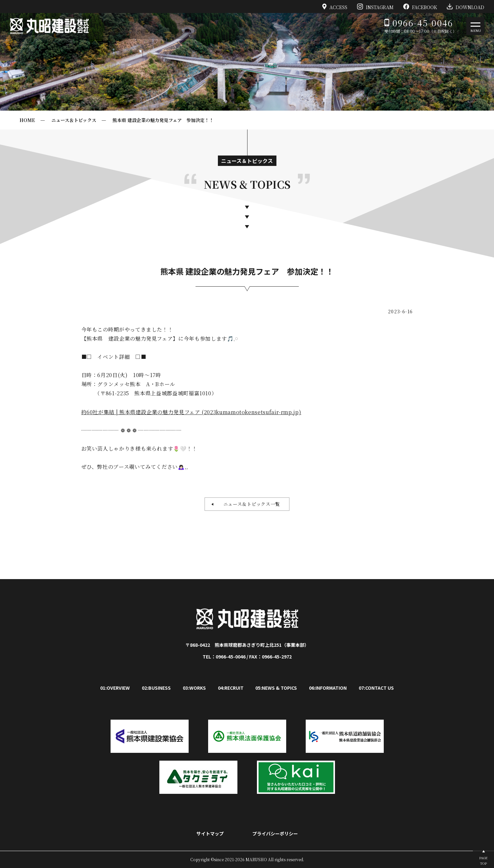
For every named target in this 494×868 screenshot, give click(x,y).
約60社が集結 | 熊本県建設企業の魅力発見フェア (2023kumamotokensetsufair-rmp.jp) (191, 412)
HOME (27, 120)
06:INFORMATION (328, 688)
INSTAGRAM (375, 7)
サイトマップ (210, 834)
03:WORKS (194, 688)
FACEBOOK (420, 7)
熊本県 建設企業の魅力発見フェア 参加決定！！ (163, 120)
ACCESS (335, 7)
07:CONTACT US (376, 688)
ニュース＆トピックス (74, 120)
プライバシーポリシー (275, 834)
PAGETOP (483, 861)
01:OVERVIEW (115, 688)
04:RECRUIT (231, 688)
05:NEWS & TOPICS (276, 688)
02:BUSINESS (156, 688)
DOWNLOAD (466, 7)
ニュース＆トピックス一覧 (249, 504)
